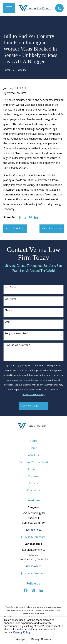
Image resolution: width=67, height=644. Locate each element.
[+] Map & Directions (33, 537)
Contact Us (33, 490)
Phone (8, 311)
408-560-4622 (33, 530)
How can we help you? (17, 345)
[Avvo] (33, 590)
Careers (33, 483)
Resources (33, 470)
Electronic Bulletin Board (33, 463)
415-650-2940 (33, 567)
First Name (11, 287)
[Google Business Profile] (41, 590)
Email (8, 322)
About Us (33, 455)
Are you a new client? (17, 334)
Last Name (11, 299)
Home (33, 448)
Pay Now (33, 477)
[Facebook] (26, 590)
